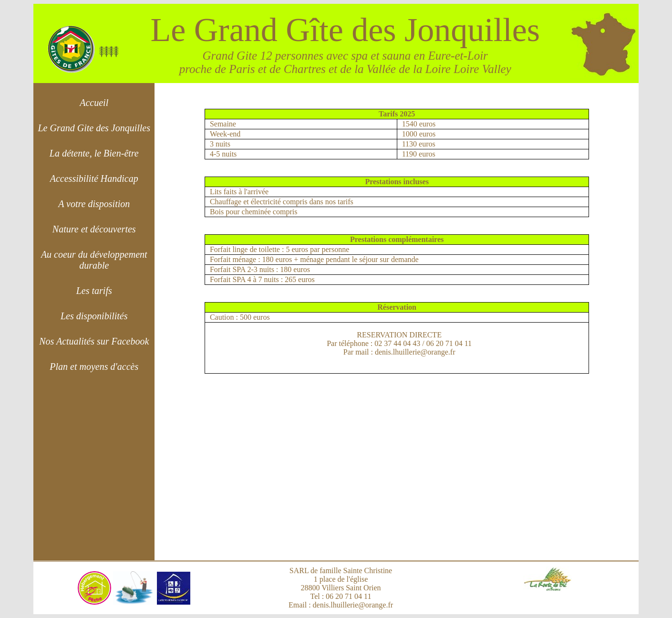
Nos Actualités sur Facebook (94, 341)
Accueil (94, 103)
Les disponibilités (94, 316)
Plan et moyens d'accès (94, 367)
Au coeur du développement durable (94, 260)
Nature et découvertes (94, 229)
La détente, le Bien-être (94, 153)
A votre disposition (94, 204)
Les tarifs (94, 291)
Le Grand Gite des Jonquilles (94, 128)
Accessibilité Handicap (94, 178)
